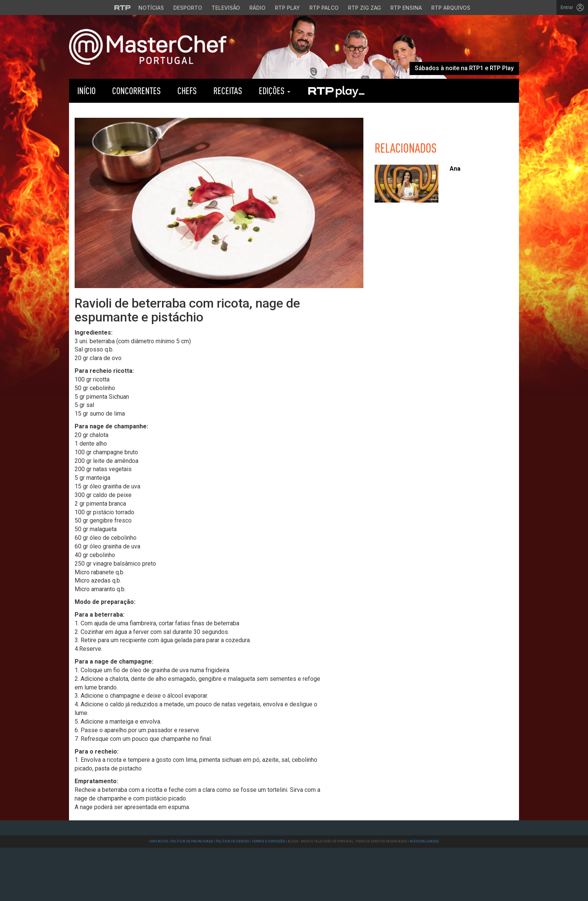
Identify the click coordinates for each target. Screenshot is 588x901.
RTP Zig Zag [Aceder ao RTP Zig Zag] (364, 8)
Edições (274, 91)
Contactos (159, 841)
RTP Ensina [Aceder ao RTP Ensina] (406, 8)
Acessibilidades (424, 841)
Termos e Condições (268, 841)
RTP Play (336, 91)
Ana (455, 169)
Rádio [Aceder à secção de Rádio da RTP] (257, 8)
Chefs (187, 91)
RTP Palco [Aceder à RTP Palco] (324, 8)
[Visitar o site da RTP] (123, 8)
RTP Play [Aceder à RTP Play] (287, 8)
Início (86, 91)
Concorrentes (136, 91)
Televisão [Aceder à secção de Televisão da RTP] (226, 8)
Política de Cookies (232, 841)
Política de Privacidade (192, 841)
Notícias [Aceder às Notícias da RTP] (151, 8)
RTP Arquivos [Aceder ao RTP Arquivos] (451, 8)
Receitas (228, 91)
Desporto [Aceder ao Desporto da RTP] (188, 8)
